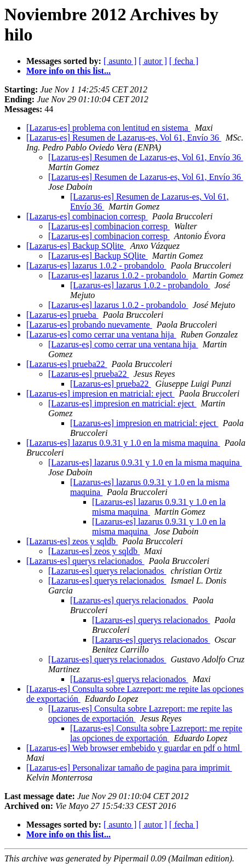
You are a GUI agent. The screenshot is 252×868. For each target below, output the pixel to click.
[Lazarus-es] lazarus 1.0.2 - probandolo (96, 266)
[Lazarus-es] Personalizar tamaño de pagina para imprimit (129, 768)
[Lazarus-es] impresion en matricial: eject (101, 394)
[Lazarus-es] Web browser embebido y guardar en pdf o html (134, 748)
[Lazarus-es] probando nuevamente (89, 325)
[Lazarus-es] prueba (62, 315)
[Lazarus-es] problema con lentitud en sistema (108, 128)
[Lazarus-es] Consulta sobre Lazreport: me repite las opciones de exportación (156, 733)
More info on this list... (68, 71)
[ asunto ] (120, 61)
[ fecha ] (184, 61)
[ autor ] (153, 61)
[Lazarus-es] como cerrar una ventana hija (101, 334)
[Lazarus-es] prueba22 (67, 364)
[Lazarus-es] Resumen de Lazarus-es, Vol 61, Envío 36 (124, 138)
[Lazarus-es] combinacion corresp (87, 216)
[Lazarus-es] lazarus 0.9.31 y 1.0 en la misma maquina (123, 443)
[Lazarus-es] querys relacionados (85, 561)
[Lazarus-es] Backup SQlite (76, 246)
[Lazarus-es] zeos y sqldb (72, 541)
